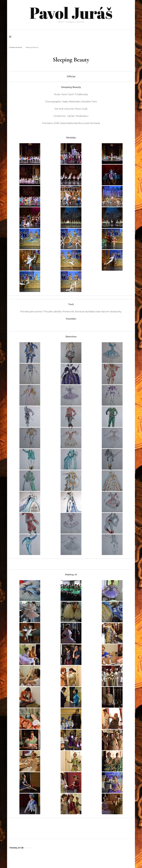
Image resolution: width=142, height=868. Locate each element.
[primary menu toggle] (11, 37)
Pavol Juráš (71, 12)
